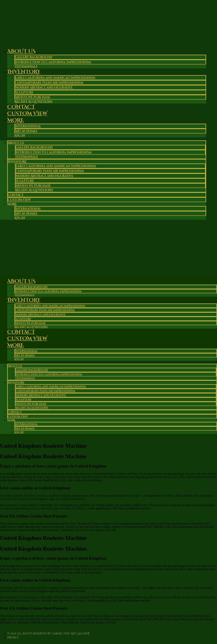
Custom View (27, 114)
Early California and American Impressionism (55, 78)
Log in (20, 135)
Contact (16, 195)
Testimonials (26, 157)
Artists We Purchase (33, 97)
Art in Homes (26, 131)
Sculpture (24, 92)
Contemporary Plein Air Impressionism (49, 83)
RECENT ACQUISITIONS (34, 190)
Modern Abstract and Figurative (44, 87)
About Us (21, 51)
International (28, 126)
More (16, 120)
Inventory (24, 72)
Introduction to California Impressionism (53, 62)
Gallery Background (34, 57)
